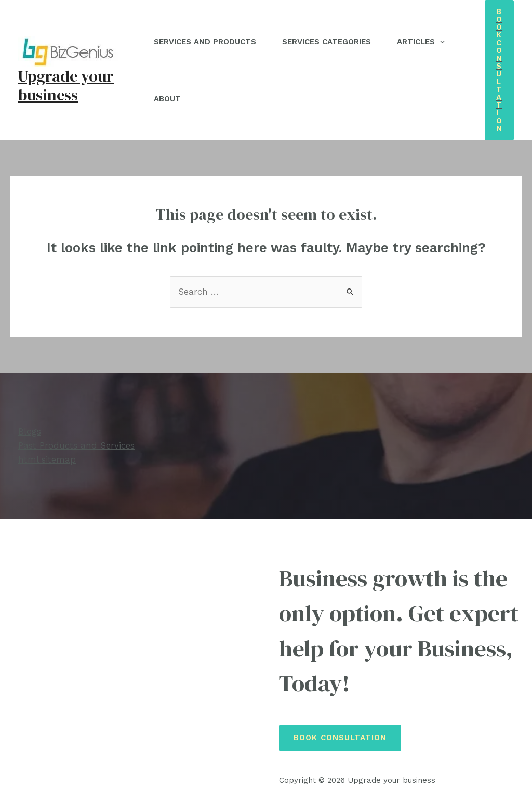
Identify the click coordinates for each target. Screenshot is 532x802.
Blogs (30, 431)
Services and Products (205, 42)
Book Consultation (340, 738)
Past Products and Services (76, 445)
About (167, 99)
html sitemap (47, 459)
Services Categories (327, 42)
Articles (421, 42)
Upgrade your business (66, 86)
